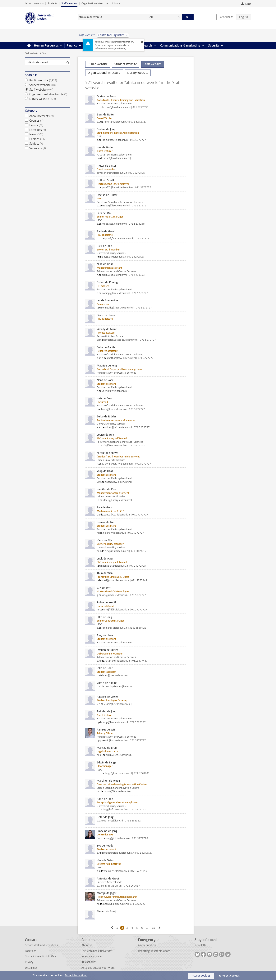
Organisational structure (95, 3)
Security (214, 45)
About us (87, 945)
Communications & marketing (180, 45)
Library (116, 3)
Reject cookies (231, 976)
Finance (72, 45)
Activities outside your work (98, 968)
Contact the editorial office (40, 957)
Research (146, 45)
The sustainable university (97, 951)
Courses (47, 121)
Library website (47, 99)
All (151, 17)
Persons (47, 139)
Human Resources (46, 45)
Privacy (29, 962)
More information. (76, 976)
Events (47, 125)
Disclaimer (31, 968)
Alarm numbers (147, 945)
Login (248, 4)
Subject (47, 144)
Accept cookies (201, 976)
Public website (47, 80)
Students (52, 3)
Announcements (47, 116)
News (47, 134)
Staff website (32, 53)
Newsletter (201, 945)
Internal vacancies (92, 957)
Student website (47, 85)
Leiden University (34, 3)
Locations (47, 130)
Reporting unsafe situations (154, 951)
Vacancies (47, 148)
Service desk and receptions (41, 945)
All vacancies (89, 962)
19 (154, 928)
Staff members (69, 3)
